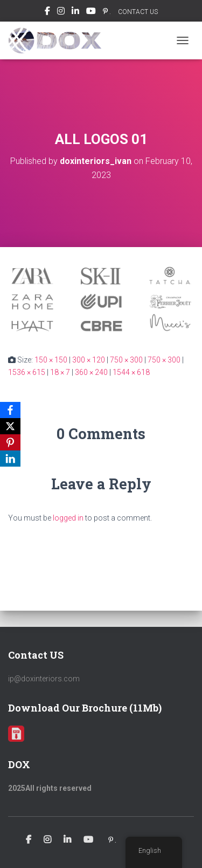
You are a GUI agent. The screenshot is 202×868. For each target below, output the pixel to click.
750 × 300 (126, 360)
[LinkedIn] (10, 459)
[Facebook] (10, 410)
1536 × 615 (27, 372)
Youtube (91, 12)
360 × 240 (91, 372)
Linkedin (75, 12)
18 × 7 (60, 372)
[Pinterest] (10, 442)
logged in (68, 518)
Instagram (61, 12)
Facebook (47, 12)
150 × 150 (51, 360)
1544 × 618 (131, 372)
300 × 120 (89, 360)
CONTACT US (138, 12)
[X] (10, 426)
